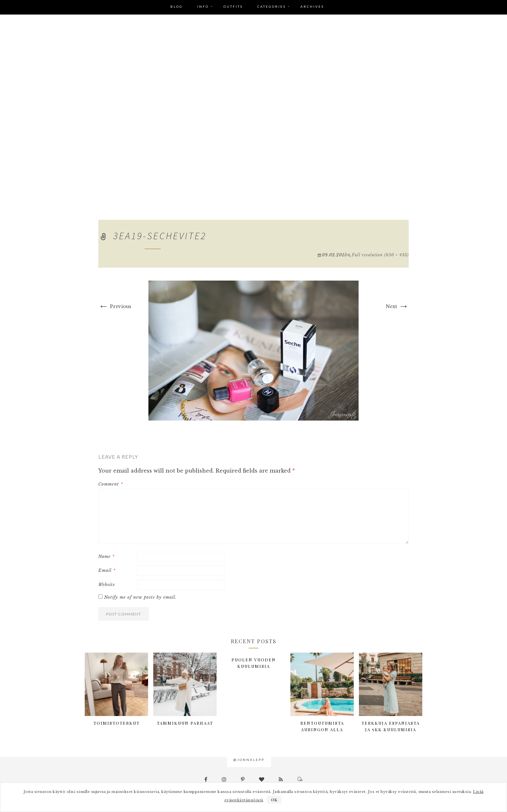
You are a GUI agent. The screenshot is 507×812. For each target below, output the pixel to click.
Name (107, 556)
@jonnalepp (249, 760)
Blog (177, 6)
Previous (115, 306)
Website (107, 585)
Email (107, 570)
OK (274, 800)
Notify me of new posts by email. (140, 597)
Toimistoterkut (117, 723)
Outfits (233, 6)
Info (203, 6)
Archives (312, 6)
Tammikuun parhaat (185, 723)
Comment (111, 484)
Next (397, 306)
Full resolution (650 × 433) (380, 255)
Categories (272, 6)
